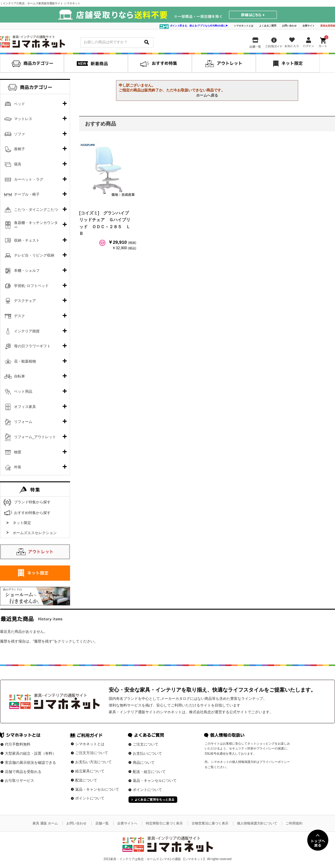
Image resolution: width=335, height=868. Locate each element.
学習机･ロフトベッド (31, 286)
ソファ (19, 134)
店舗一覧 (102, 823)
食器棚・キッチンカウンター (36, 225)
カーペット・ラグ (29, 179)
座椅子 (19, 149)
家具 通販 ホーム (45, 823)
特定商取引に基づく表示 (164, 823)
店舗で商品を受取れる (23, 772)
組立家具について (90, 771)
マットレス (23, 119)
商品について (144, 763)
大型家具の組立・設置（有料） (30, 753)
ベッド (19, 104)
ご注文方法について (92, 753)
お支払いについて (147, 753)
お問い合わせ (289, 26)
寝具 (18, 164)
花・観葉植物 (25, 361)
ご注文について (146, 744)
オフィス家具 (25, 407)
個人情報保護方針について (257, 823)
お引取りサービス (19, 781)
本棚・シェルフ (27, 271)
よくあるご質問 (268, 26)
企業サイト (309, 26)
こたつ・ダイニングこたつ (36, 210)
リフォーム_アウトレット (35, 437)
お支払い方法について (93, 762)
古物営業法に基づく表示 (210, 823)
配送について (86, 780)
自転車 (19, 376)
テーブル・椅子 (27, 194)
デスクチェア (25, 301)
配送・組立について (149, 772)
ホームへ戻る (207, 95)
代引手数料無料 (18, 744)
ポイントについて (90, 798)
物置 (18, 452)
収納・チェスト (27, 240)
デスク (19, 316)
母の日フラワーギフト (32, 346)
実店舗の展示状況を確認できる (30, 763)
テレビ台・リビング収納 (34, 255)
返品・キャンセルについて (97, 789)
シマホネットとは (244, 26)
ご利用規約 (294, 823)
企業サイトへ (127, 823)
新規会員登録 (328, 26)
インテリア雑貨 (27, 331)
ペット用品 (23, 391)
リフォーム (23, 422)
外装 (18, 467)
